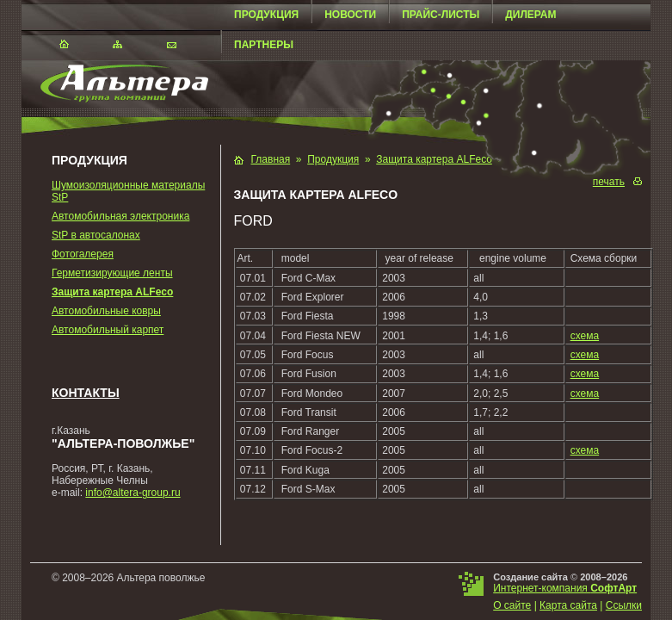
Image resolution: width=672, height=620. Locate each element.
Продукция (266, 15)
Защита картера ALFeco (112, 292)
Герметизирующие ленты (112, 273)
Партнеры (264, 45)
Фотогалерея (83, 254)
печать (609, 182)
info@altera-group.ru (133, 493)
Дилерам (530, 15)
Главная (271, 159)
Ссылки (624, 605)
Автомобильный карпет (108, 330)
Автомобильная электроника (120, 216)
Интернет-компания (565, 588)
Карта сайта (568, 605)
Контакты (86, 393)
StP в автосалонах (96, 235)
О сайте (512, 605)
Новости (350, 15)
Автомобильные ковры (106, 311)
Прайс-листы (441, 15)
